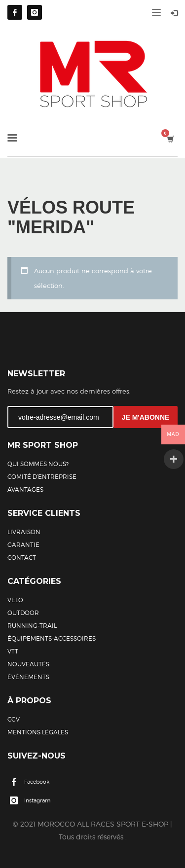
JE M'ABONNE (146, 417)
